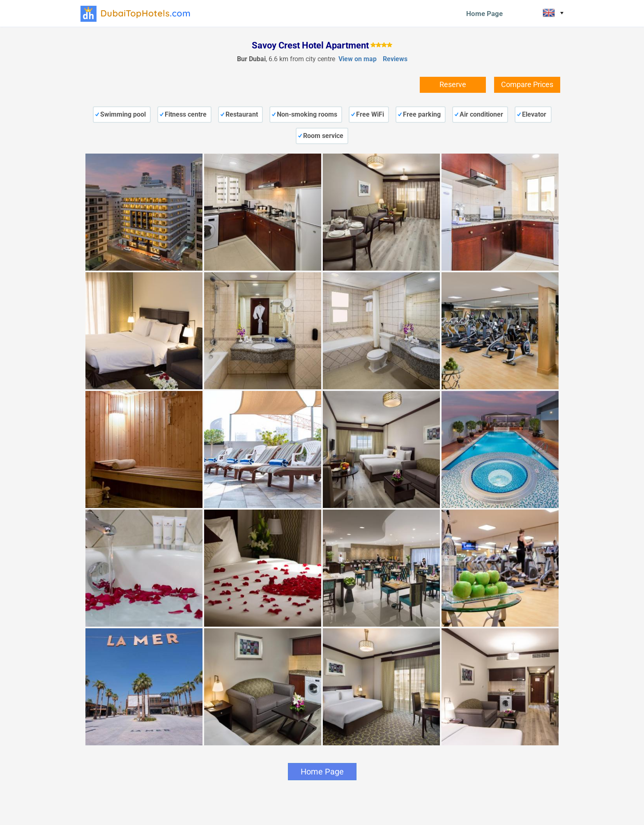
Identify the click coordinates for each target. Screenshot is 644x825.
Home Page (484, 14)
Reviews (395, 59)
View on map (358, 59)
